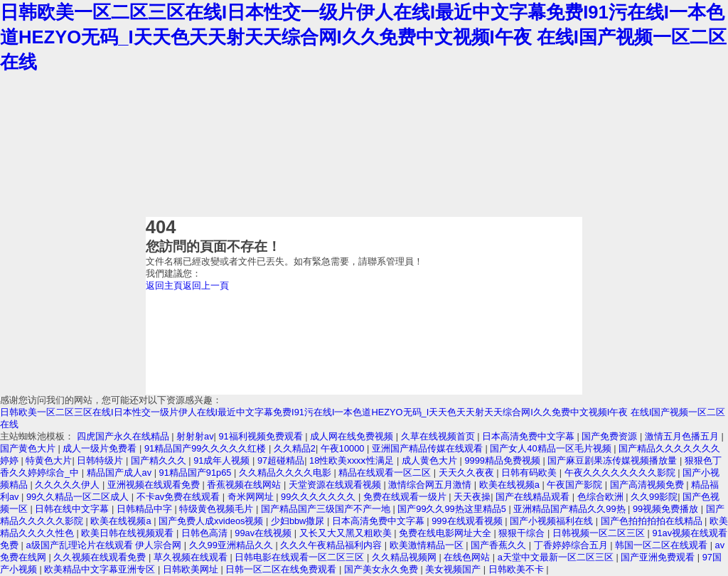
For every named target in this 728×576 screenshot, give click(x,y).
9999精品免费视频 (503, 460)
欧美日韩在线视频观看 (129, 533)
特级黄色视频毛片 (218, 509)
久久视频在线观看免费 (101, 557)
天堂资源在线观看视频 (336, 485)
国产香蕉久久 (500, 545)
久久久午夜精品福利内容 (332, 545)
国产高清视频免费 (648, 485)
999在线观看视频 (468, 521)
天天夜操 (472, 497)
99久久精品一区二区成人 (79, 497)
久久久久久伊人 (69, 485)
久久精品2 (295, 448)
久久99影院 (654, 497)
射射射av (195, 436)
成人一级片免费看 (101, 448)
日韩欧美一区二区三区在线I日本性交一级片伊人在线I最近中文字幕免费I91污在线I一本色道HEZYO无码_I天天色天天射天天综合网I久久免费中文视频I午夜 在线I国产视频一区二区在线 (363, 37)
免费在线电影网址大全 (446, 533)
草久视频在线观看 (192, 557)
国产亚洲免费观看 (659, 557)
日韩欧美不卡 (518, 569)
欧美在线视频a (511, 485)
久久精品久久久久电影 (287, 473)
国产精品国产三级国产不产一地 (327, 509)
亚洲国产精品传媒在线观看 (429, 448)
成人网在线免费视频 (353, 436)
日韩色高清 (206, 533)
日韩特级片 (101, 460)
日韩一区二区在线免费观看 (282, 569)
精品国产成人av (121, 473)
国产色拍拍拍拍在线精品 (653, 521)
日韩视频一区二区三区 (600, 533)
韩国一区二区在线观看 (663, 545)
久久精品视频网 (406, 557)
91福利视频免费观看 (262, 436)
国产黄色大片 (29, 448)
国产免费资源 (611, 436)
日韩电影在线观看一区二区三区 (301, 557)
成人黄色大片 (431, 460)
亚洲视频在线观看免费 (155, 485)
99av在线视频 (264, 533)
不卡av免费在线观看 (180, 497)
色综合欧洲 (602, 497)
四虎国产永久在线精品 (124, 436)
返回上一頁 (206, 286)
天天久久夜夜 (468, 473)
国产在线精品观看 (534, 497)
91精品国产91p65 (197, 473)
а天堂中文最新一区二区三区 (557, 557)
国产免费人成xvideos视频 (212, 521)
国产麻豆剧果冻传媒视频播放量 (614, 460)
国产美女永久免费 (382, 569)
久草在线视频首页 (439, 436)
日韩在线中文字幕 (73, 509)
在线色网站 (468, 557)
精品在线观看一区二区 (386, 473)
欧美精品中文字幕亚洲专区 (101, 569)
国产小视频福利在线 (553, 521)
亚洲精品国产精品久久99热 (571, 509)
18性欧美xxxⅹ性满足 (353, 460)
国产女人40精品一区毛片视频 (552, 448)
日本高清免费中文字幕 (530, 436)
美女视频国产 (454, 569)
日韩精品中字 (146, 509)
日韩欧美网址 (192, 569)
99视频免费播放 (667, 509)
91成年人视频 (223, 460)
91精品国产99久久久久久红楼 (207, 448)
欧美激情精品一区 (428, 545)
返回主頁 (164, 286)
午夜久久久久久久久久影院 (621, 473)
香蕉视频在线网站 (245, 485)
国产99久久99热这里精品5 (453, 509)
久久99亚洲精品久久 (232, 545)
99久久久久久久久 (320, 497)
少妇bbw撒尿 (299, 521)
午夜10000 (344, 448)
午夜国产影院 (576, 485)
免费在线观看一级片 (406, 497)
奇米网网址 (252, 497)
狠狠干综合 (523, 533)
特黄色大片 (49, 460)
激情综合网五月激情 (431, 485)
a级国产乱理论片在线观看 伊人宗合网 (105, 545)
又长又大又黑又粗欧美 (347, 533)
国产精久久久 (160, 460)
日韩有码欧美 (530, 473)
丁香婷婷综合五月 (572, 545)
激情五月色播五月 (683, 436)
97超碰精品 (281, 460)
